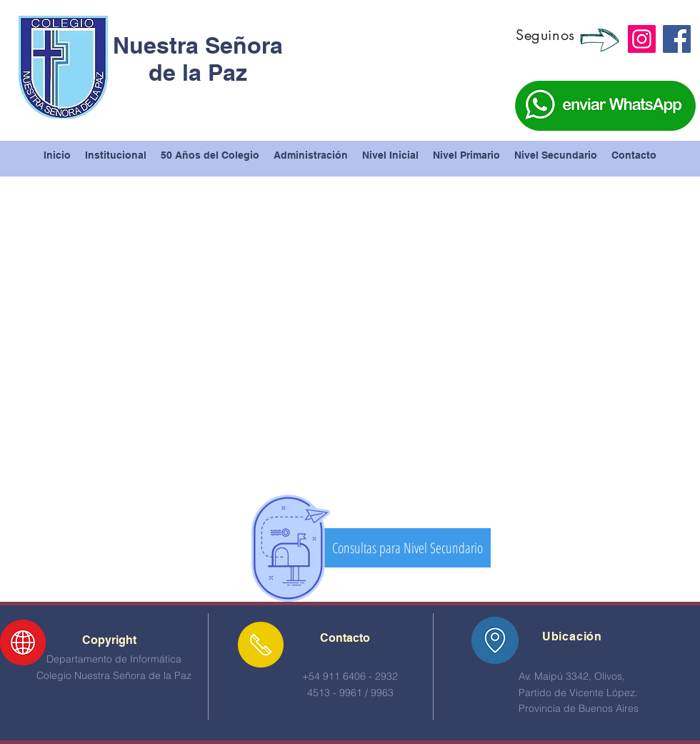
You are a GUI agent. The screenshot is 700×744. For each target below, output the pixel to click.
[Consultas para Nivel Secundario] (407, 548)
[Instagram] (642, 39)
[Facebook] (677, 39)
